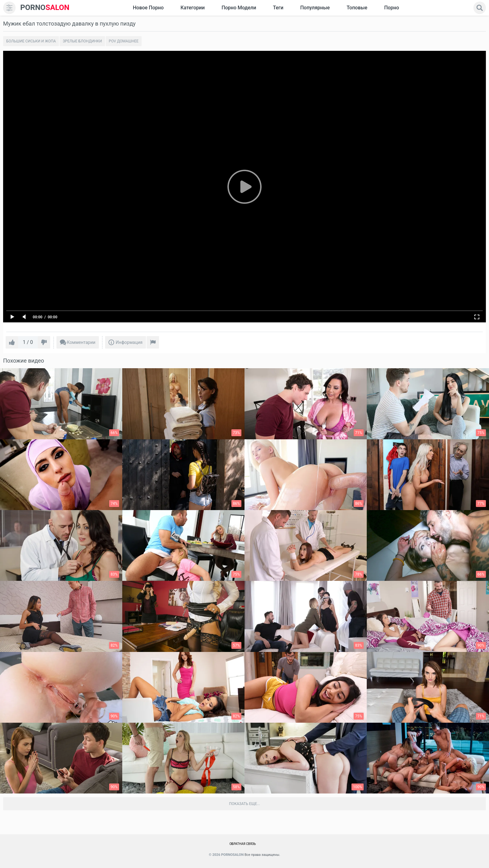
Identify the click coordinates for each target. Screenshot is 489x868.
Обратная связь (243, 844)
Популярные (315, 8)
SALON (45, 8)
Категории (193, 8)
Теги (278, 8)
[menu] (9, 8)
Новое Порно (148, 8)
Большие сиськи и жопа (31, 41)
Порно (392, 8)
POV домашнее (124, 41)
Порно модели (239, 8)
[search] (480, 8)
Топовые (357, 8)
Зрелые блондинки (82, 41)
